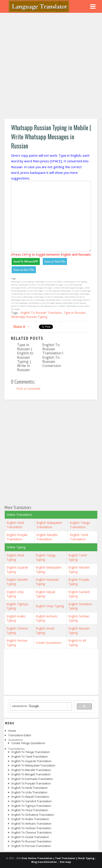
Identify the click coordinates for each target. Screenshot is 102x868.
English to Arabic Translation (30, 819)
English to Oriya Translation (30, 810)
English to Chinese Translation (32, 832)
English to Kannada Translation (32, 779)
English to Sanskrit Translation (32, 801)
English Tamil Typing (77, 557)
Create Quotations (49, 643)
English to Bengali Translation (31, 774)
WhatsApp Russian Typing (29, 317)
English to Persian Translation (31, 846)
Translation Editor (20, 735)
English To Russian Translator (41, 313)
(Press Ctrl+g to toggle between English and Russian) (51, 254)
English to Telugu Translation (31, 752)
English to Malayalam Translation (33, 765)
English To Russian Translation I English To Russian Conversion (53, 355)
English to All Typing (77, 643)
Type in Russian (74, 313)
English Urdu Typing (15, 594)
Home (12, 731)
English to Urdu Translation (29, 792)
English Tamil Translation (79, 537)
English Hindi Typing (15, 557)
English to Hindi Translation (29, 788)
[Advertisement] (51, 66)
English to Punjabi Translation (31, 783)
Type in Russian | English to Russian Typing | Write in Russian (25, 357)
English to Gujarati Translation (31, 761)
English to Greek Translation (30, 837)
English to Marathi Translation (31, 770)
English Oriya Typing (50, 606)
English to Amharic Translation (31, 824)
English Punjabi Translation (17, 537)
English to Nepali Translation (30, 797)
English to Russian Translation (31, 841)
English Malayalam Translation (49, 525)
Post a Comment (28, 389)
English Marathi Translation (47, 537)
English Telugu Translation (80, 525)
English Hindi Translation (15, 525)
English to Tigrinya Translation (31, 806)
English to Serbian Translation (31, 828)
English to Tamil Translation (30, 756)
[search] (39, 706)
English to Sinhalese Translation (33, 815)
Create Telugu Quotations (28, 743)
